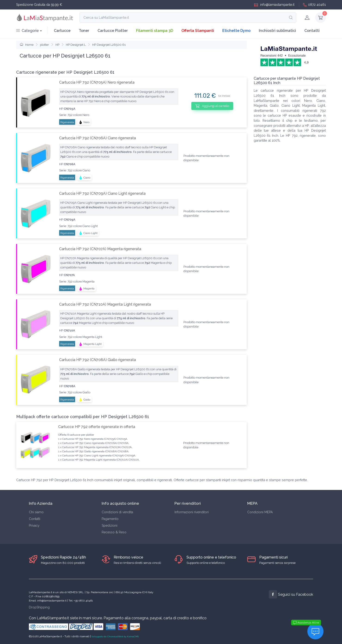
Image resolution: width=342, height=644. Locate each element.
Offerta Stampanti (198, 31)
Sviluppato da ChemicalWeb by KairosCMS (115, 636)
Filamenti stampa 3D (155, 31)
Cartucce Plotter (113, 31)
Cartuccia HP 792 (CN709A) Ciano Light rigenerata (102, 193)
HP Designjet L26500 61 (109, 45)
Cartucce (62, 31)
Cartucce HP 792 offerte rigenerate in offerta (97, 427)
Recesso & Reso (114, 532)
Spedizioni (110, 526)
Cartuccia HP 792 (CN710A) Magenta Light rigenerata (105, 304)
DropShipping (39, 607)
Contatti (312, 31)
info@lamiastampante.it (274, 5)
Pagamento (110, 519)
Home (27, 45)
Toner (84, 31)
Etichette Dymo (236, 31)
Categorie (27, 31)
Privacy (34, 526)
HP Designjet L (76, 45)
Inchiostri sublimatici (277, 31)
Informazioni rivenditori (192, 512)
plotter (44, 45)
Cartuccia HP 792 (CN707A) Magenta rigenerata (100, 249)
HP (57, 45)
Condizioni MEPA (260, 512)
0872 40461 (314, 5)
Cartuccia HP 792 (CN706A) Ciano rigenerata (98, 138)
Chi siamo (36, 512)
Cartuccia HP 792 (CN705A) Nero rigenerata (97, 82)
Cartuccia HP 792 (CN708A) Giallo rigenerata (98, 360)
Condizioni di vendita (117, 512)
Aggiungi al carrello (212, 106)
